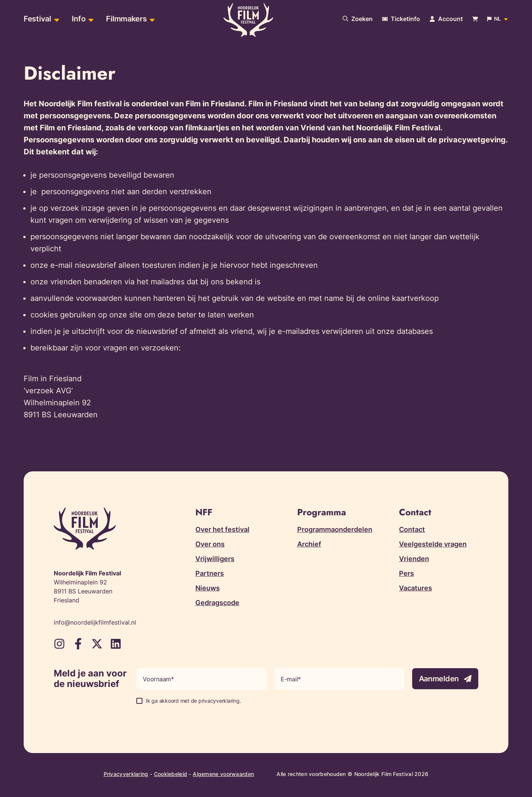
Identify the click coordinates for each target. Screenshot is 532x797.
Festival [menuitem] (37, 19)
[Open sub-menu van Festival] (56, 19)
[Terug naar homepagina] (248, 20)
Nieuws (208, 588)
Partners (210, 573)
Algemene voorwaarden (223, 774)
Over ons (210, 544)
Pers (407, 573)
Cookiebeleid (171, 774)
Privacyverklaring (126, 774)
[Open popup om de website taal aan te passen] (498, 19)
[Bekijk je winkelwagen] (475, 19)
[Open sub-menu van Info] (90, 19)
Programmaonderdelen (335, 529)
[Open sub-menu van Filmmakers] (151, 19)
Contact (412, 529)
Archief (309, 544)
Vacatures (416, 588)
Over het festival (222, 529)
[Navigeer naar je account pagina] (446, 19)
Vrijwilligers (215, 559)
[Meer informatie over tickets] (401, 19)
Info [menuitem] (79, 19)
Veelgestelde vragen (433, 544)
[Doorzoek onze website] (358, 19)
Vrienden (414, 559)
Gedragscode (217, 603)
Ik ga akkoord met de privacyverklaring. (193, 701)
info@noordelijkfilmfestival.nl (95, 622)
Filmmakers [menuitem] (126, 19)
